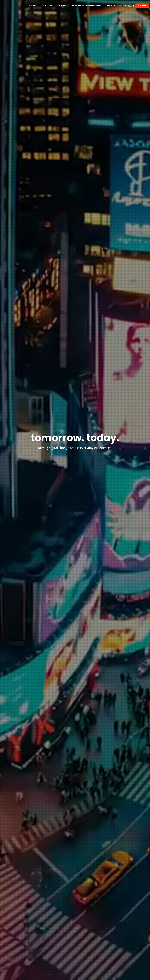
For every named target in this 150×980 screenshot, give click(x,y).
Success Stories (95, 6)
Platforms (49, 6)
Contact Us (142, 6)
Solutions (63, 6)
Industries (77, 6)
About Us (112, 6)
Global (128, 6)
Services (34, 6)
